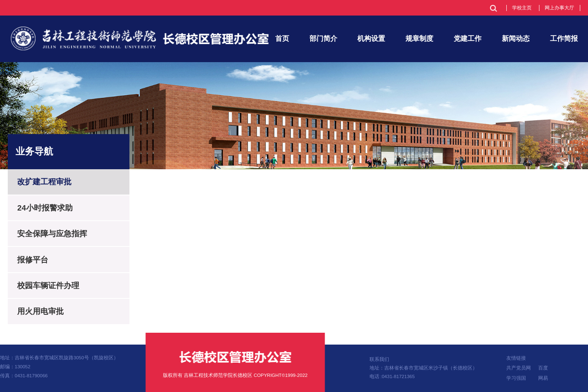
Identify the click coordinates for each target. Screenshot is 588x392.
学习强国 (516, 378)
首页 (282, 38)
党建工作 (468, 38)
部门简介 (323, 38)
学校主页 (522, 8)
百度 (543, 368)
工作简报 (564, 38)
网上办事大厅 (559, 8)
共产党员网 (519, 368)
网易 (543, 378)
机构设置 (371, 38)
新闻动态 (516, 38)
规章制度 (419, 38)
